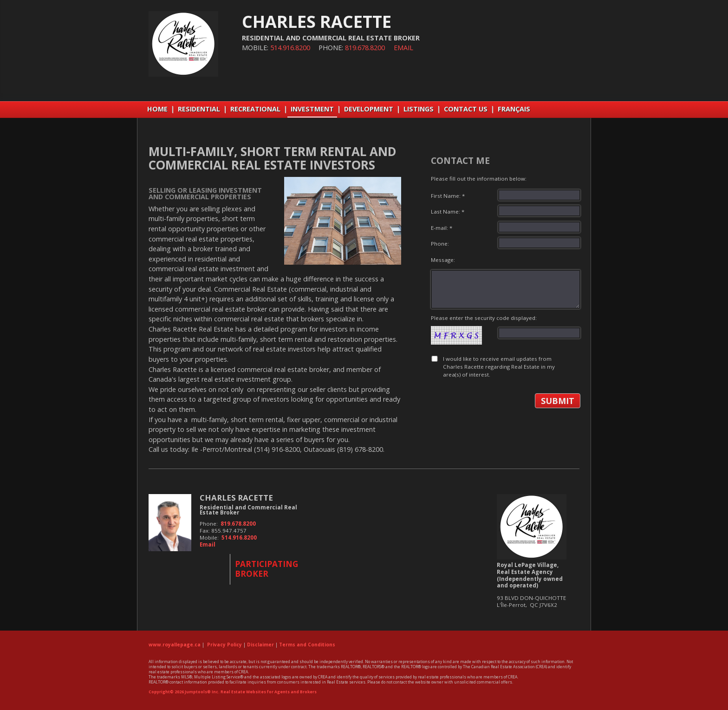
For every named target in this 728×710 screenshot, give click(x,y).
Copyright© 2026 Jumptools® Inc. (184, 692)
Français (514, 109)
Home (157, 109)
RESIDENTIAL (199, 109)
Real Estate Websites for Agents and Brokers (269, 692)
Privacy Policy (224, 645)
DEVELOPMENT (369, 109)
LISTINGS (419, 109)
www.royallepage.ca (175, 645)
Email (403, 48)
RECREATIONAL (255, 109)
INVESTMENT (312, 109)
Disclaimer (260, 645)
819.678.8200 (365, 48)
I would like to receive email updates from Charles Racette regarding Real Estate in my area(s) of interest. (499, 367)
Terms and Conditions (307, 645)
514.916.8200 (290, 48)
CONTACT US (466, 109)
